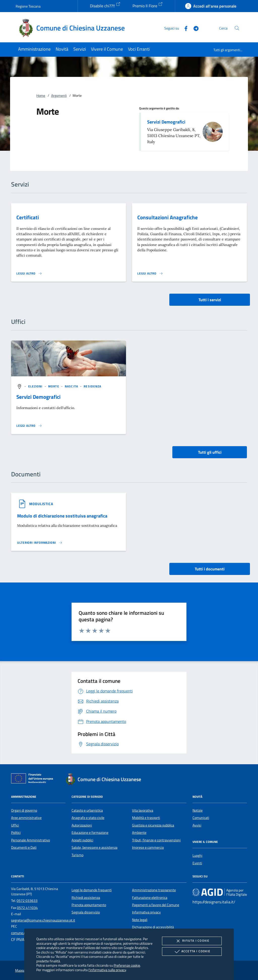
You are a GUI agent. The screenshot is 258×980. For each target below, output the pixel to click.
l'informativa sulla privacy (107, 970)
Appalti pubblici (82, 840)
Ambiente (139, 833)
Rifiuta (192, 941)
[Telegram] (194, 28)
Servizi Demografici (166, 122)
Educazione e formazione (90, 833)
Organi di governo (24, 810)
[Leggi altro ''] (29, 426)
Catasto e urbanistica (87, 810)
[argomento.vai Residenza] (92, 386)
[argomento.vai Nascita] (72, 386)
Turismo (77, 855)
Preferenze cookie (127, 965)
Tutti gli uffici (210, 452)
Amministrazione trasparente (154, 890)
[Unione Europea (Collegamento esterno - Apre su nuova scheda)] (34, 779)
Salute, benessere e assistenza (94, 847)
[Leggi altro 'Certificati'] (29, 273)
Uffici (15, 825)
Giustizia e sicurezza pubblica (153, 825)
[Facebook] (184, 28)
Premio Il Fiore (148, 5)
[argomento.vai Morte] (54, 386)
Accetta (192, 952)
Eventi (197, 863)
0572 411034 (27, 908)
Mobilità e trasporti (146, 818)
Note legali (140, 920)
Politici (16, 833)
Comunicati (201, 818)
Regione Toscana (28, 6)
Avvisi (197, 825)
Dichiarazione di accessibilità (153, 927)
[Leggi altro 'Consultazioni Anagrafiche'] (150, 273)
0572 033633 (27, 901)
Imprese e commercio (148, 847)
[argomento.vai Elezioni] (36, 386)
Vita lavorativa (143, 810)
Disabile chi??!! (105, 5)
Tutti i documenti (210, 569)
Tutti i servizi (210, 300)
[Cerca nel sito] (237, 28)
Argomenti (59, 96)
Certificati (28, 217)
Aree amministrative (26, 818)
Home (41, 96)
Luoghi (197, 855)
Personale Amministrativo (30, 840)
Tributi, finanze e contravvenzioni (156, 840)
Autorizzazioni (82, 825)
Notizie (198, 810)
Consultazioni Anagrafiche (168, 217)
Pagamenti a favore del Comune (156, 905)
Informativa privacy (146, 912)
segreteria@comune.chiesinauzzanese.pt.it (43, 920)
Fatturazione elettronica (150, 898)
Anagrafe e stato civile (88, 818)
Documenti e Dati (24, 847)
